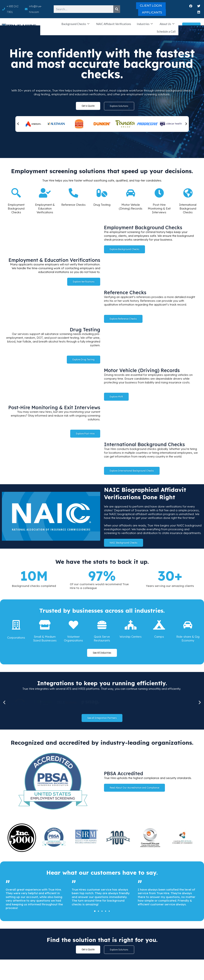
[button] (18, 124)
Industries (145, 24)
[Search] (117, 9)
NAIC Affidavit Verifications (114, 24)
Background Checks (75, 24)
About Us (167, 24)
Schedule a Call (166, 31)
